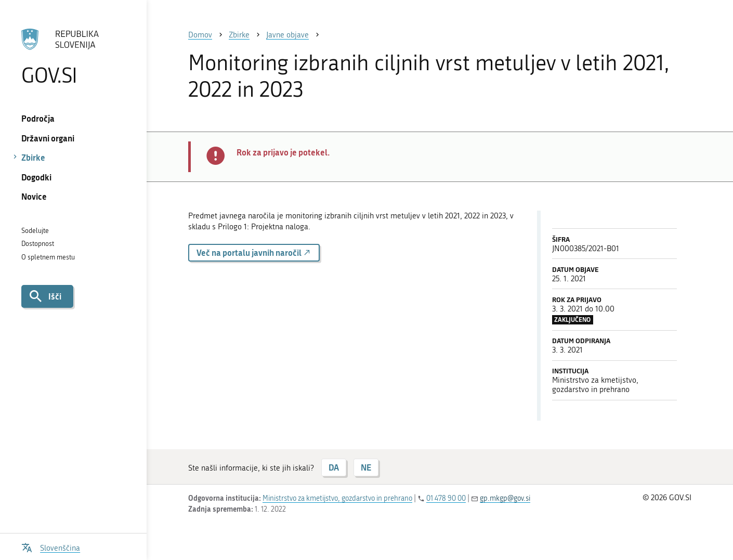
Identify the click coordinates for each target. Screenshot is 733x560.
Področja (38, 118)
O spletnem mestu (48, 257)
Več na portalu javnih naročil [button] (254, 252)
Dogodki (36, 177)
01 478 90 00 (446, 498)
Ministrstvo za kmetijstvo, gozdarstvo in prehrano (337, 498)
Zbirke (33, 157)
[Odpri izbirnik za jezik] (51, 547)
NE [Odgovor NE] (366, 467)
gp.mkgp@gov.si (505, 498)
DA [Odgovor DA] (334, 467)
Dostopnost (38, 244)
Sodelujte (35, 231)
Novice (34, 196)
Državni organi (48, 138)
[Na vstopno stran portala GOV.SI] (73, 57)
